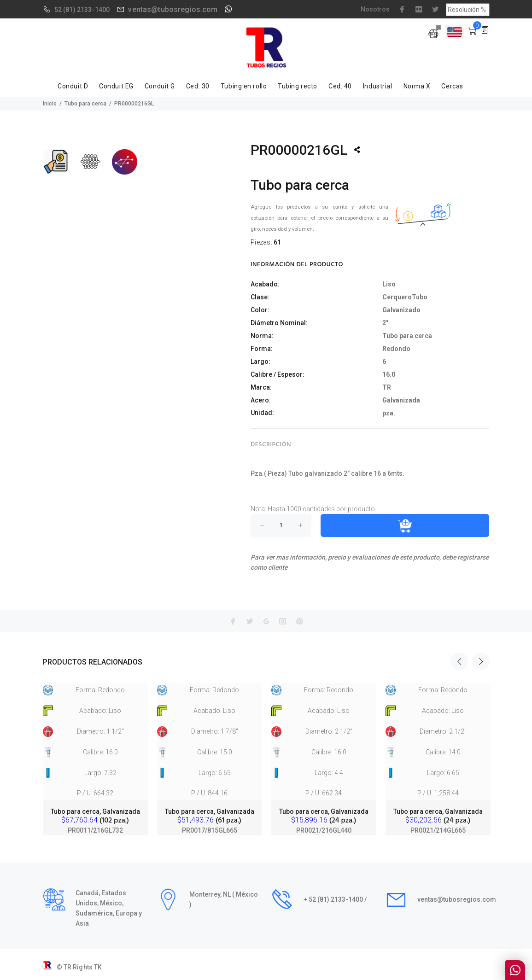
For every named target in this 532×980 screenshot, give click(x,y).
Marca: (261, 387)
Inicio (50, 104)
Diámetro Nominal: (279, 323)
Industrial (378, 86)
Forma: (262, 349)
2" (385, 323)
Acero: (261, 400)
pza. (389, 413)
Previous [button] (459, 661)
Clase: (260, 297)
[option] (95, 750)
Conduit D (73, 86)
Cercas (452, 86)
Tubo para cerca (85, 104)
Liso (389, 284)
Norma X (417, 86)
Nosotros (375, 9)
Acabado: (265, 284)
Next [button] (481, 661)
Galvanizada (401, 400)
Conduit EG (116, 86)
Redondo (396, 349)
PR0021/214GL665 (438, 830)
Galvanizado (401, 310)
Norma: (262, 336)
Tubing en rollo (244, 86)
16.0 (389, 374)
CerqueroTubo (405, 297)
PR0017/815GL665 (210, 830)
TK (98, 967)
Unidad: (262, 413)
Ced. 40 (340, 86)
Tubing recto (298, 86)
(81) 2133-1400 (86, 10)
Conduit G (160, 86)
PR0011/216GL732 (95, 830)
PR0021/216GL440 (324, 830)
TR (387, 387)
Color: (260, 310)
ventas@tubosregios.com (173, 9)
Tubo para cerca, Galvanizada (95, 811)
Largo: (260, 362)
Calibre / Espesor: (278, 374)
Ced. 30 (198, 86)
